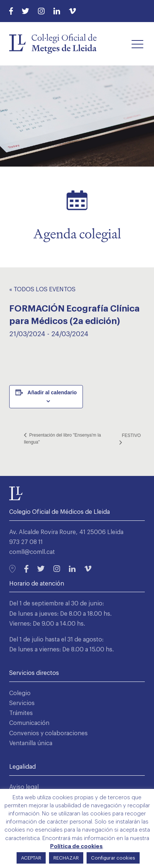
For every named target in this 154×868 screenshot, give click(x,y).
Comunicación (29, 723)
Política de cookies (76, 846)
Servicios (22, 703)
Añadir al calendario (52, 392)
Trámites (21, 713)
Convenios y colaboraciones (48, 733)
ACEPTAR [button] (31, 858)
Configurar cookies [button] (113, 858)
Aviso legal (24, 787)
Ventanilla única (31, 743)
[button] (137, 44)
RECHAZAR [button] (66, 858)
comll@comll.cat (32, 552)
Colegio (20, 693)
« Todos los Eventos (42, 289)
